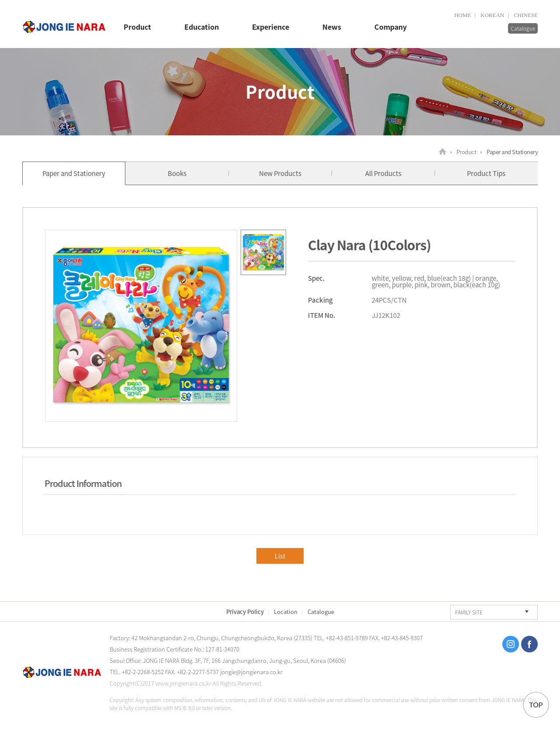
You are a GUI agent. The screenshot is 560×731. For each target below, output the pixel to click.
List (280, 556)
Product (137, 27)
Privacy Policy (245, 612)
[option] (141, 326)
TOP (536, 705)
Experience (271, 27)
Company (391, 27)
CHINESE (526, 15)
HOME (463, 15)
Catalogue (523, 28)
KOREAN (492, 15)
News (332, 27)
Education (202, 27)
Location (286, 612)
